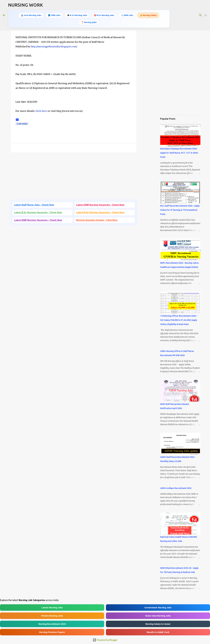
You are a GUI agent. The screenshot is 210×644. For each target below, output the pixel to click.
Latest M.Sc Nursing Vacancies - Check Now (100, 212)
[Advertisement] (74, 177)
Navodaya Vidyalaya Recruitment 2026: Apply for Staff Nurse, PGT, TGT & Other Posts (179, 153)
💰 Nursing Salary (148, 15)
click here (41, 111)
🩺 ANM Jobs (127, 15)
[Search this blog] (193, 15)
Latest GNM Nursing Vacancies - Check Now (100, 205)
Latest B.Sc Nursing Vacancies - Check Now (38, 212)
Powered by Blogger (105, 640)
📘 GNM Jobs (54, 15)
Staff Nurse (22, 124)
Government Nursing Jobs (158, 608)
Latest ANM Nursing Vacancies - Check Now (38, 220)
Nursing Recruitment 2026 (52, 624)
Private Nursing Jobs (52, 616)
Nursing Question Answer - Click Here (97, 220)
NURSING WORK (25, 5)
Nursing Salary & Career (158, 624)
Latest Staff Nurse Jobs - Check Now (34, 205)
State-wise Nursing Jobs (158, 616)
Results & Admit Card (158, 632)
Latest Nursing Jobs (52, 608)
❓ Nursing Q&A (89, 22)
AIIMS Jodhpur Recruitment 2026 (176, 488)
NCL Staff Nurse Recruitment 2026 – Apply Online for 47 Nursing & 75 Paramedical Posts (180, 210)
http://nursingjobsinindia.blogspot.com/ (54, 46)
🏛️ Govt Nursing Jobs (31, 15)
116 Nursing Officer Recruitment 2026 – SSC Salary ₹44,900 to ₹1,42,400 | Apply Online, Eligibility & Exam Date (179, 320)
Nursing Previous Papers (52, 632)
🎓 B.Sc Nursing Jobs (77, 15)
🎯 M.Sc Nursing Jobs (104, 15)
